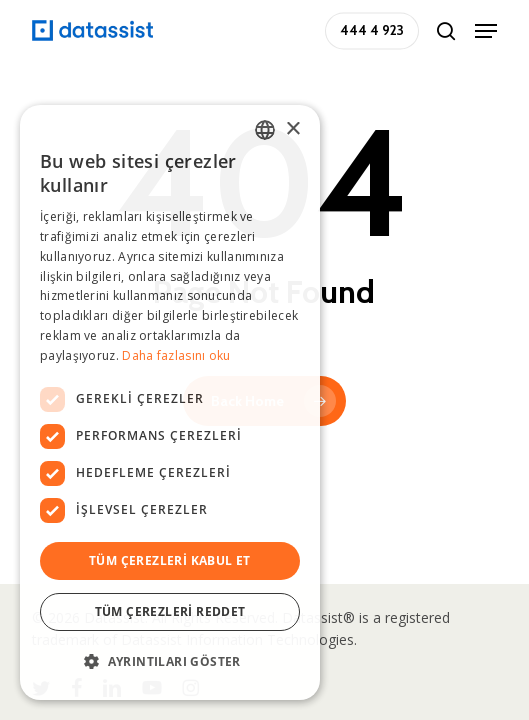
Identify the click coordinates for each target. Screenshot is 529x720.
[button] (486, 31)
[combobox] (265, 130)
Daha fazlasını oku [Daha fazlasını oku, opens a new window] (176, 355)
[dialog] (170, 402)
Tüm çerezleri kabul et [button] (170, 560)
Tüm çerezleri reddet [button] (170, 611)
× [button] (292, 129)
